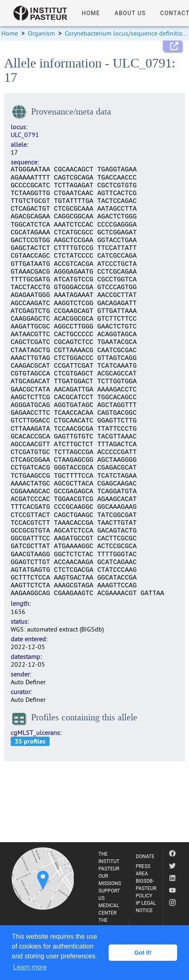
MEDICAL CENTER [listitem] (109, 909)
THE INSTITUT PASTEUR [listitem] (109, 861)
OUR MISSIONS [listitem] (110, 880)
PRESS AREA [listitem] (143, 870)
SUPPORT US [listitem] (109, 895)
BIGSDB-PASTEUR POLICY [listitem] (146, 888)
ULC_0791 (25, 135)
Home (10, 33)
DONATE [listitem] (145, 856)
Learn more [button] (30, 967)
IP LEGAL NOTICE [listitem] (146, 907)
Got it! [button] (143, 953)
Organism (41, 33)
